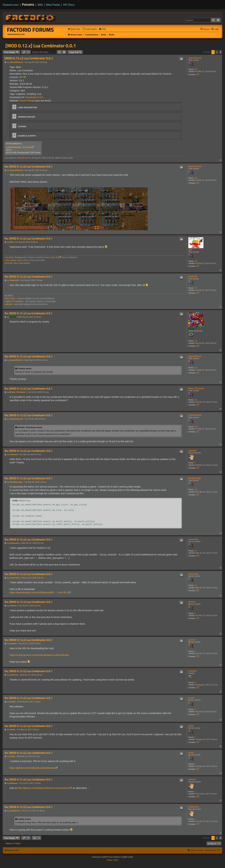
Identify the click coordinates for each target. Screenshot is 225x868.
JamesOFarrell (195, 58)
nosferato (193, 671)
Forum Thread (27, 101)
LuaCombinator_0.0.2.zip (19, 147)
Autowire (8, 304)
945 (196, 261)
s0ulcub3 (192, 451)
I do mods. (9, 257)
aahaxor (192, 602)
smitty (191, 726)
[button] (221, 52)
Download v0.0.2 (34, 97)
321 (196, 400)
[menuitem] (90, 29)
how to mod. (50, 257)
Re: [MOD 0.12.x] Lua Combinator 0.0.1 (29, 167)
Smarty (191, 329)
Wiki (40, 5)
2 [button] (217, 52)
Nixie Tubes (10, 299)
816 (196, 341)
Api (57, 257)
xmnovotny (193, 539)
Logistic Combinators (14, 301)
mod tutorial (24, 263)
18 (196, 551)
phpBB (104, 857)
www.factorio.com (16, 34)
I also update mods (13, 260)
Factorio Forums (30, 30)
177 (196, 288)
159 (196, 490)
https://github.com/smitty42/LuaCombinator (32, 768)
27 (196, 683)
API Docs (69, 5)
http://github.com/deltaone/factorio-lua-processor (44, 788)
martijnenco (194, 807)
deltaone (192, 779)
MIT (21, 77)
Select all (25, 501)
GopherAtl (193, 276)
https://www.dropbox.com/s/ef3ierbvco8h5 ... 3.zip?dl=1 (39, 592)
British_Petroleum (196, 388)
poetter (191, 698)
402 (196, 69)
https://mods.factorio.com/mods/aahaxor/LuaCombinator (39, 655)
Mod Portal (53, 5)
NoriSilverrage (195, 478)
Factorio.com (11, 5)
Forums (28, 5)
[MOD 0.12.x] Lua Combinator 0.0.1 (41, 46)
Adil (190, 250)
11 (196, 709)
